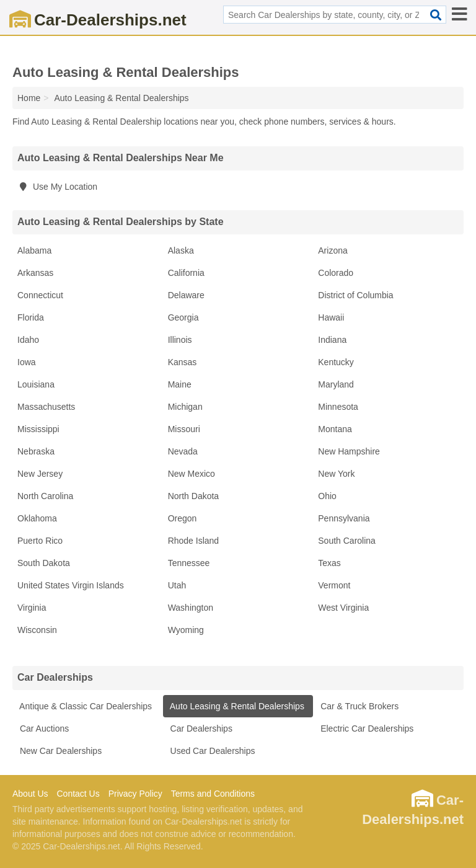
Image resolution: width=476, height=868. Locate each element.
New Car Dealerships (59, 751)
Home (29, 98)
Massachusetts (46, 407)
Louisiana (36, 384)
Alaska (181, 250)
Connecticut (40, 295)
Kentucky (336, 362)
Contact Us (78, 794)
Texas (329, 563)
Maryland (336, 384)
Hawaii (331, 317)
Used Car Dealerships (212, 751)
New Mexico (192, 474)
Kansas (183, 362)
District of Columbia (355, 295)
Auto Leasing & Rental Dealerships (236, 706)
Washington (191, 608)
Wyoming (186, 630)
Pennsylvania (344, 518)
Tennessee (189, 563)
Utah (177, 585)
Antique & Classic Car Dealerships (85, 706)
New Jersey (40, 474)
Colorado (336, 273)
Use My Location (57, 187)
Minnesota (338, 407)
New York (336, 474)
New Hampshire (349, 451)
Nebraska (36, 451)
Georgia (183, 317)
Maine (180, 384)
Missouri (184, 429)
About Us (30, 794)
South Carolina (347, 541)
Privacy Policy (135, 794)
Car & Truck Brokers (358, 706)
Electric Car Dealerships (366, 728)
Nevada (183, 451)
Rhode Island (194, 541)
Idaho (28, 340)
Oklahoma (37, 518)
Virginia (32, 608)
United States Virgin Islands (71, 585)
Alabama (34, 250)
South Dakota (44, 563)
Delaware (186, 295)
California (186, 273)
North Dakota (193, 496)
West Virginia (343, 608)
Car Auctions (43, 728)
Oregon (183, 518)
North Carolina (45, 496)
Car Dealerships (200, 728)
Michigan (185, 407)
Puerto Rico (40, 541)
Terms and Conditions (213, 794)
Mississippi (38, 429)
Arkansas (35, 273)
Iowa (27, 362)
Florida (31, 317)
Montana (335, 429)
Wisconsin (37, 630)
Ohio (327, 496)
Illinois (180, 340)
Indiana (332, 340)
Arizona (333, 250)
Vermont (334, 585)
